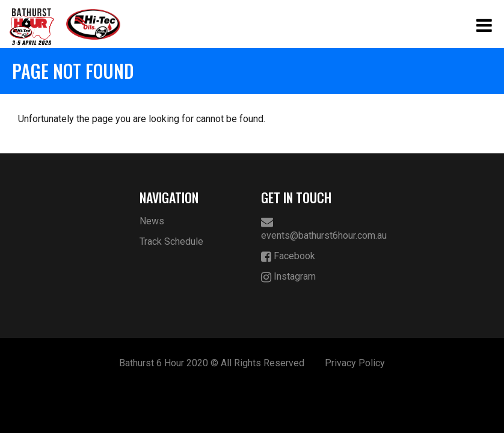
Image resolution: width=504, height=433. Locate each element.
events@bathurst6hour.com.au (313, 229)
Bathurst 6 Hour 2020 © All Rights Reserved (212, 363)
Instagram (288, 277)
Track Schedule (171, 241)
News (152, 221)
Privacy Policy (355, 363)
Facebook (288, 256)
